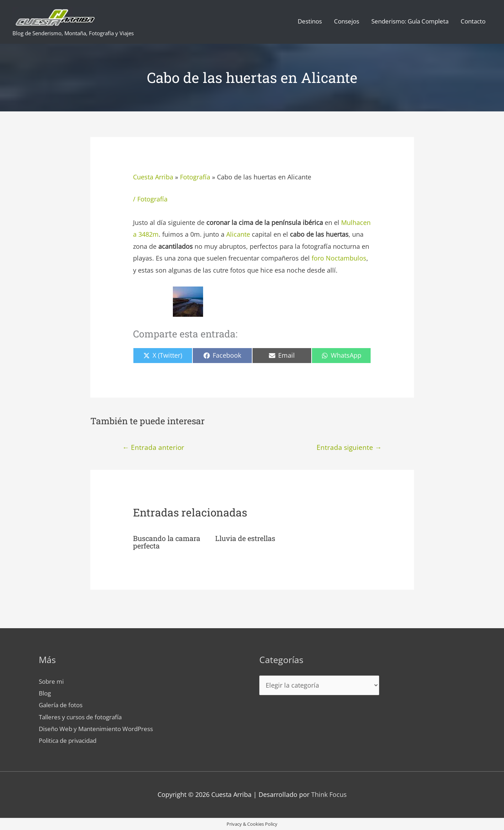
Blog (46, 692)
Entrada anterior (153, 447)
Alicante (239, 234)
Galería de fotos (63, 704)
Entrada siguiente (349, 447)
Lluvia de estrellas (245, 538)
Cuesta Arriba (153, 177)
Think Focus (329, 794)
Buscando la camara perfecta (167, 541)
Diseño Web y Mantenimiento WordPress (100, 728)
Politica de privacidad (71, 740)
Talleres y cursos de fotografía (84, 716)
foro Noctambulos (339, 258)
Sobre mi (52, 681)
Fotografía (195, 177)
